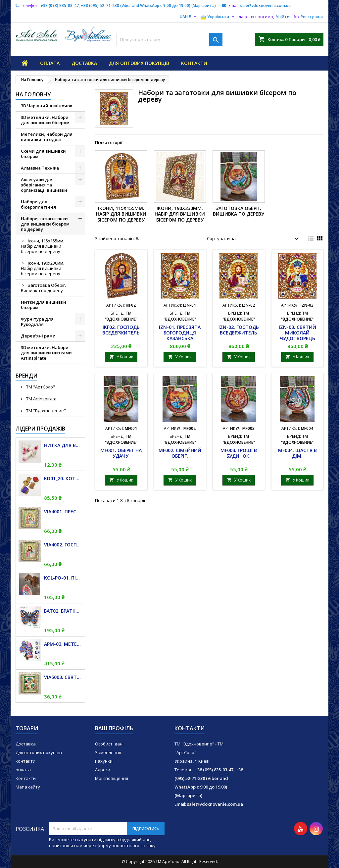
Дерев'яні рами (38, 336)
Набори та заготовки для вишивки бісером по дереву (45, 224)
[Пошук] (169, 39)
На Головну (33, 94)
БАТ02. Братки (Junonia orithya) (63, 611)
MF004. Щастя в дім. (297, 453)
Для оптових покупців (139, 63)
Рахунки (104, 761)
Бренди (26, 376)
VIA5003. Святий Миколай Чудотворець (63, 677)
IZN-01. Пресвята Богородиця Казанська (180, 333)
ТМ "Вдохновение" (46, 411)
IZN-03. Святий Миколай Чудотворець (297, 333)
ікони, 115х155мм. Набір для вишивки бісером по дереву (43, 246)
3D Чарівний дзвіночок (47, 106)
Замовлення (108, 752)
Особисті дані (109, 744)
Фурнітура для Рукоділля (37, 322)
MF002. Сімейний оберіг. (180, 453)
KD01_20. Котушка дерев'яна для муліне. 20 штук (63, 478)
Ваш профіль (114, 728)
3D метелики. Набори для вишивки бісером (45, 120)
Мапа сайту (28, 787)
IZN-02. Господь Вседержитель (239, 330)
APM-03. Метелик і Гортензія (63, 644)
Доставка (84, 63)
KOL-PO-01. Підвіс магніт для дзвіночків (63, 578)
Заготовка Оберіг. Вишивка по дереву (43, 288)
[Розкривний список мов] (218, 17)
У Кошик (121, 357)
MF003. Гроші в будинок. (239, 453)
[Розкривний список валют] (189, 17)
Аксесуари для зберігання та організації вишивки (44, 185)
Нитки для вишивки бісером (44, 305)
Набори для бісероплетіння (38, 204)
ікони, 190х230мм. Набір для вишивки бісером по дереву (43, 268)
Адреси (103, 770)
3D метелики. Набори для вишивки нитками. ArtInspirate (47, 353)
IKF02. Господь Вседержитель (121, 330)
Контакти (26, 778)
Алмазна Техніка (40, 168)
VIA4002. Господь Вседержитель (63, 545)
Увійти (283, 17)
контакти (194, 63)
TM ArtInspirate (41, 399)
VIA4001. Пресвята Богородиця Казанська (63, 511)
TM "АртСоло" (40, 387)
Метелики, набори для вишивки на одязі (47, 137)
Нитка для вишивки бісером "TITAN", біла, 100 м (63, 445)
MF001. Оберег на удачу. (121, 453)
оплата (50, 63)
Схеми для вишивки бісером (43, 154)
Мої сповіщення (112, 778)
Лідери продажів (40, 429)
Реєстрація (312, 17)
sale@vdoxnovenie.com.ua (266, 5)
